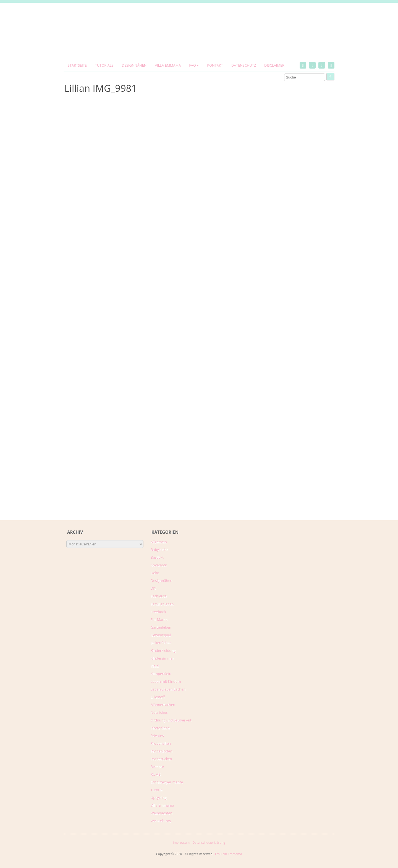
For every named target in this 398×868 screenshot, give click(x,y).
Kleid (155, 666)
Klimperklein (161, 674)
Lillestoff (158, 697)
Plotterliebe (160, 728)
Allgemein (159, 542)
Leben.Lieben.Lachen (168, 689)
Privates (157, 736)
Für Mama (159, 619)
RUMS (156, 774)
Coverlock (159, 565)
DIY (153, 588)
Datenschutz (244, 65)
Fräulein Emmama (229, 854)
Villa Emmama (168, 65)
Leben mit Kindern (166, 681)
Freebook (158, 612)
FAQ (193, 65)
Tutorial (157, 790)
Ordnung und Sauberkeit (171, 720)
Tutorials (104, 65)
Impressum (181, 842)
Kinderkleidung (163, 650)
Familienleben (162, 604)
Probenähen (161, 743)
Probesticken (161, 759)
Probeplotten (162, 751)
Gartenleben (161, 627)
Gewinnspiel (161, 635)
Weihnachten (162, 813)
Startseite (77, 65)
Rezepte (157, 767)
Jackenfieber (161, 643)
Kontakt (215, 65)
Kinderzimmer (162, 658)
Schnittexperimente (167, 782)
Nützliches (159, 712)
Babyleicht (159, 550)
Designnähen (134, 65)
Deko (155, 573)
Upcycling (159, 798)
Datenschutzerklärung (209, 842)
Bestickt (157, 557)
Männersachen (163, 705)
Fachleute (159, 596)
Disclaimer (274, 65)
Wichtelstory (161, 821)
